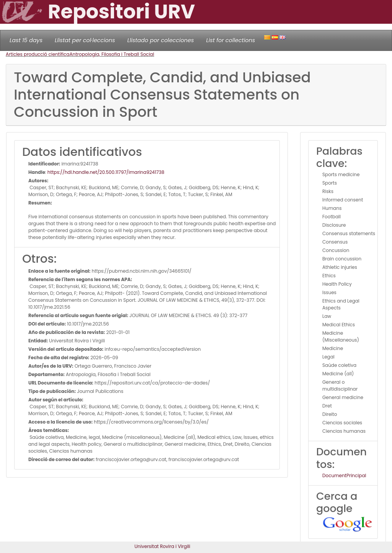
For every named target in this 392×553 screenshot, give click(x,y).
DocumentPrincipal (344, 475)
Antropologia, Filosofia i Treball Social (112, 54)
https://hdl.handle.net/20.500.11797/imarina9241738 (106, 172)
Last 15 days (26, 40)
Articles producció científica (38, 54)
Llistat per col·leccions (85, 40)
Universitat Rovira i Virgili (162, 546)
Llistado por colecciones (161, 40)
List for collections (230, 40)
